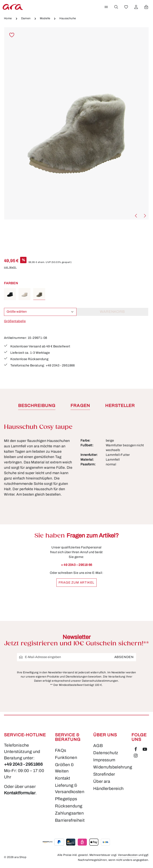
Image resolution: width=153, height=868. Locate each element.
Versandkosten (128, 855)
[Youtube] (145, 750)
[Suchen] (116, 7)
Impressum (104, 760)
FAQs (60, 750)
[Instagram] (136, 756)
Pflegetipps (66, 799)
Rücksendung (68, 806)
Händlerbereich (108, 789)
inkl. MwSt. (10, 267)
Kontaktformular (21, 793)
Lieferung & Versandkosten (70, 789)
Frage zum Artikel (76, 587)
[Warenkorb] (146, 7)
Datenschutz (105, 753)
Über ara (102, 781)
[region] (76, 124)
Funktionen (66, 758)
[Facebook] (136, 750)
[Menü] (106, 7)
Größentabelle (15, 321)
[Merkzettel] (126, 7)
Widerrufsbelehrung (112, 767)
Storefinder (104, 774)
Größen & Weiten (65, 768)
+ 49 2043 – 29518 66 (76, 565)
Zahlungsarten (69, 813)
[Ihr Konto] (136, 7)
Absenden (124, 657)
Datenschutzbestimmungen (100, 681)
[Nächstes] (145, 216)
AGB (98, 746)
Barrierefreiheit (70, 820)
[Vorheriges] (136, 216)
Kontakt (62, 778)
